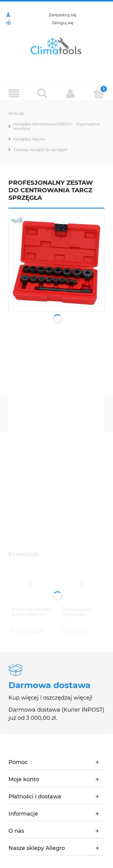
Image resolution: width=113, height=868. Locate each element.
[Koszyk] (99, 93)
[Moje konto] (71, 93)
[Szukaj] (42, 93)
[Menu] (14, 94)
